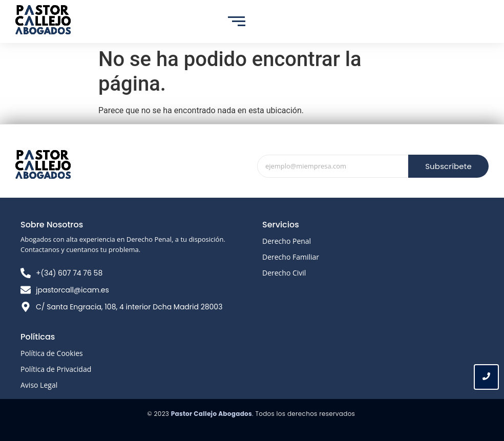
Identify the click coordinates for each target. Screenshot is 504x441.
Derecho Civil (284, 273)
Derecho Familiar (291, 257)
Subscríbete (448, 166)
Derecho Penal (287, 241)
